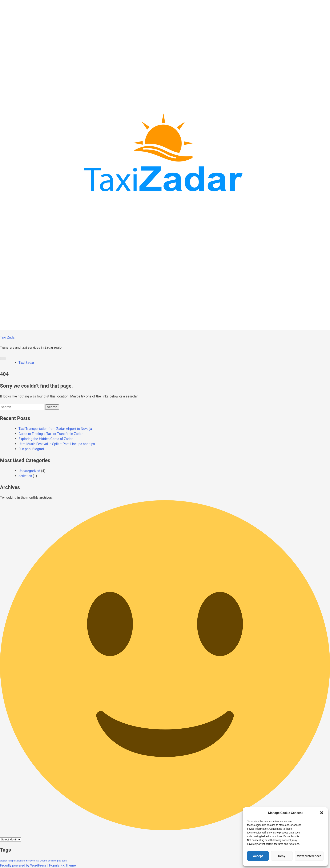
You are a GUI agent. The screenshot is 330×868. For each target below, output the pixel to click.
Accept (258, 856)
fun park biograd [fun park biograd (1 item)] (17, 861)
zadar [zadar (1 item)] (65, 861)
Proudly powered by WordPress (24, 865)
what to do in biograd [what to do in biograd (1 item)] (51, 861)
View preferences (309, 856)
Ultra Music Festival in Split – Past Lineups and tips (57, 444)
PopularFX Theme (62, 865)
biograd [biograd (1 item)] (4, 861)
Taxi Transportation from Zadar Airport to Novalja (55, 429)
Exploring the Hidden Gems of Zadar (46, 439)
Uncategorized (29, 471)
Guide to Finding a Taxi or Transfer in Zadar (51, 434)
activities (25, 476)
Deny (282, 856)
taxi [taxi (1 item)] (37, 861)
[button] (322, 813)
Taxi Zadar (8, 337)
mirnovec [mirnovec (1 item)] (30, 861)
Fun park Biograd (31, 449)
